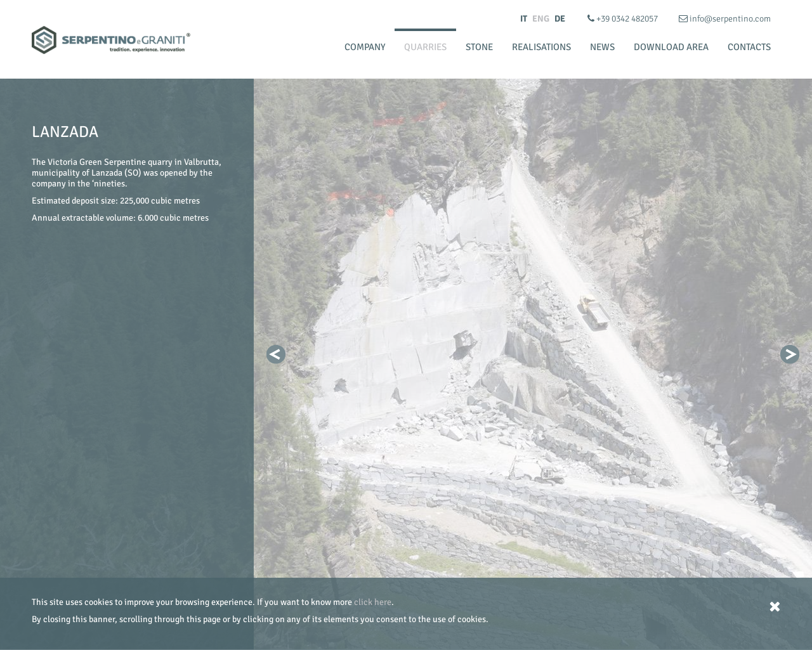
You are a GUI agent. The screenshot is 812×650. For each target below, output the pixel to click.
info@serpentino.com (725, 19)
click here (373, 602)
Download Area (671, 47)
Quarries (425, 47)
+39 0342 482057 (624, 19)
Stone (479, 47)
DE (560, 19)
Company (365, 47)
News (602, 47)
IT (524, 19)
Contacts (749, 47)
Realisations (541, 47)
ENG (541, 19)
